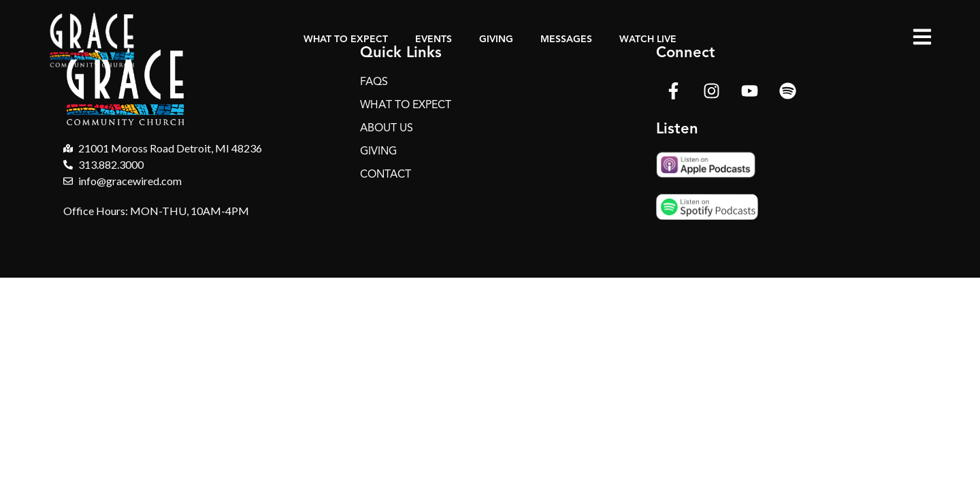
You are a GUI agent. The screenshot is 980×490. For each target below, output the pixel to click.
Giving (496, 39)
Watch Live (648, 39)
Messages (566, 39)
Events (434, 39)
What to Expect (346, 39)
